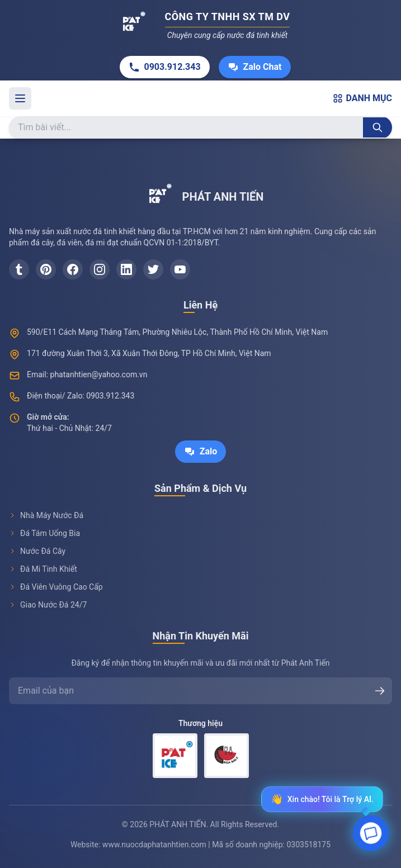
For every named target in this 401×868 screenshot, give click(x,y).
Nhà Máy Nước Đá (46, 515)
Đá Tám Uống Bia (44, 533)
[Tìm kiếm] (378, 127)
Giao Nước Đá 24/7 (48, 605)
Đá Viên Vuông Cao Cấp (56, 587)
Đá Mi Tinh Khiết (43, 569)
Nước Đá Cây (37, 551)
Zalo (201, 452)
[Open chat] (371, 835)
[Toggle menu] (20, 98)
